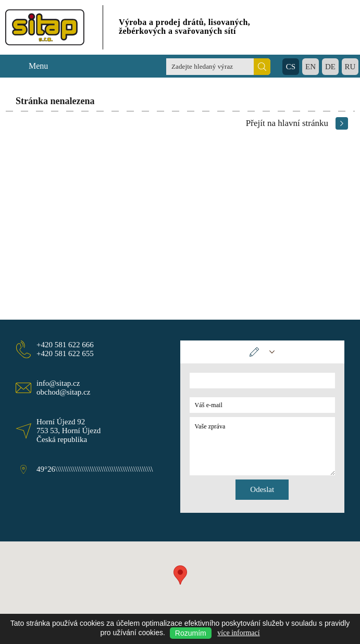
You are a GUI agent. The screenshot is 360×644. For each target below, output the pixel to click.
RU (350, 67)
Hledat (262, 67)
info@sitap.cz (58, 383)
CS (291, 67)
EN (311, 67)
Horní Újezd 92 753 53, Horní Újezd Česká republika (69, 431)
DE (330, 67)
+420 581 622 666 (65, 345)
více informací (238, 633)
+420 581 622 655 (65, 353)
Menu (38, 66)
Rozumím (191, 633)
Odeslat (262, 489)
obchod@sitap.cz (63, 392)
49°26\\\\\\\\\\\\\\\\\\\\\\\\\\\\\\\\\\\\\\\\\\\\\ (95, 469)
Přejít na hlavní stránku (287, 123)
